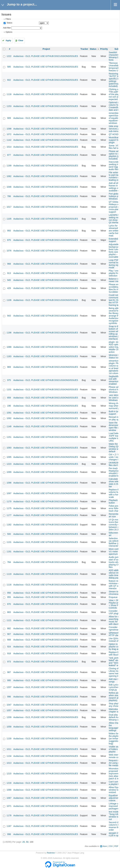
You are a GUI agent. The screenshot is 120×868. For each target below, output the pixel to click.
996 (9, 697)
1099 (9, 472)
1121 (9, 620)
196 (9, 406)
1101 (9, 390)
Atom (105, 846)
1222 (9, 56)
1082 (9, 176)
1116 (9, 585)
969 (9, 367)
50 (27, 842)
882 (9, 628)
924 (9, 647)
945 (9, 280)
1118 (9, 94)
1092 (9, 418)
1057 (9, 710)
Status (9, 23)
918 (9, 653)
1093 (9, 448)
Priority (104, 49)
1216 (9, 783)
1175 (9, 508)
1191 (9, 552)
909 (9, 118)
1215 (9, 774)
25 (24, 842)
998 (9, 834)
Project (46, 49)
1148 (9, 426)
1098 (9, 129)
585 (9, 67)
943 (9, 316)
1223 (9, 464)
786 (9, 196)
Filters (8, 19)
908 (9, 640)
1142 (9, 140)
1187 (9, 826)
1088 (9, 347)
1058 (9, 727)
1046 (9, 187)
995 (9, 680)
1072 (9, 134)
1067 (9, 798)
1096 (9, 483)
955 (9, 597)
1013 (9, 763)
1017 (9, 207)
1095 (9, 457)
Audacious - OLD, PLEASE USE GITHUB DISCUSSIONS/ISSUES (46, 56)
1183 (9, 356)
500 (9, 534)
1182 (9, 525)
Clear (21, 40)
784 (9, 562)
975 (9, 380)
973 (9, 662)
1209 (9, 717)
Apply (8, 40)
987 (9, 672)
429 (9, 288)
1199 (9, 166)
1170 (9, 501)
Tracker (84, 49)
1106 (9, 300)
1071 (9, 806)
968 (9, 264)
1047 (9, 705)
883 (9, 612)
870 (9, 604)
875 (9, 240)
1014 (9, 147)
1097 (9, 493)
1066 (9, 790)
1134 (9, 756)
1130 (9, 739)
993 (9, 231)
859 (9, 398)
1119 (9, 574)
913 (9, 273)
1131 (9, 542)
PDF (116, 846)
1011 (9, 749)
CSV (111, 846)
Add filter (7, 28)
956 (9, 593)
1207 (9, 687)
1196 (9, 333)
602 (9, 80)
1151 (9, 437)
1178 (9, 815)
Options (9, 32)
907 (9, 634)
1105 (9, 219)
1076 (9, 251)
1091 (9, 413)
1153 (9, 106)
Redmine (51, 853)
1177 (9, 515)
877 (9, 155)
